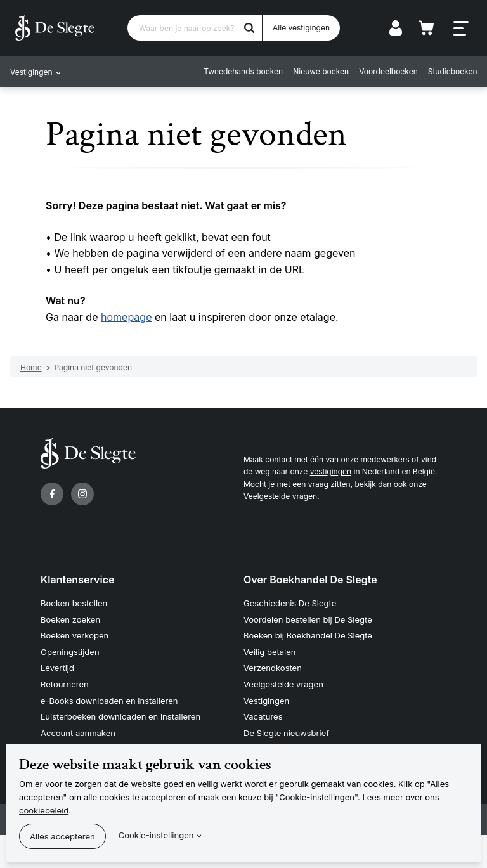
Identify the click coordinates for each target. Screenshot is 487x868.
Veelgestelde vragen (280, 496)
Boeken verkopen (75, 635)
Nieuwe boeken (321, 71)
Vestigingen (266, 701)
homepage (126, 317)
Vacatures (263, 716)
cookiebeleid (44, 810)
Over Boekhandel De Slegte (310, 580)
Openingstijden (70, 652)
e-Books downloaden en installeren (109, 701)
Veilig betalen (270, 652)
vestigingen (331, 471)
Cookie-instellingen (156, 835)
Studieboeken (452, 71)
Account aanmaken (78, 733)
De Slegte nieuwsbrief (286, 733)
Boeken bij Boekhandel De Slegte (308, 635)
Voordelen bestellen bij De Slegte (308, 619)
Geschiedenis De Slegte (290, 603)
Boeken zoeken (70, 619)
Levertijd (57, 668)
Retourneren (65, 684)
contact (279, 459)
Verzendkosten (273, 668)
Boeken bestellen (74, 603)
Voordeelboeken (388, 71)
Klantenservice (77, 580)
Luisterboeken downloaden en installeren (120, 716)
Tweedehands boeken (243, 71)
